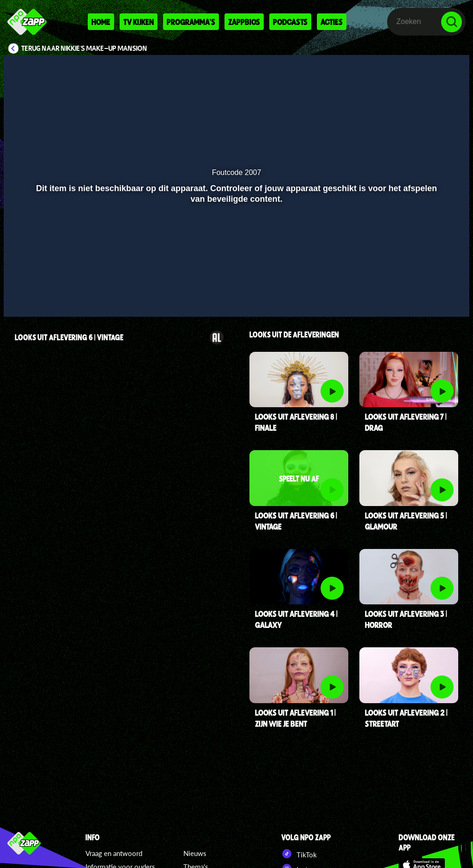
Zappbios (244, 22)
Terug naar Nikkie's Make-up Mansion (84, 48)
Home (101, 22)
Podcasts (290, 22)
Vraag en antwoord (114, 853)
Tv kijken (139, 22)
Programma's (191, 22)
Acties (332, 22)
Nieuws (195, 853)
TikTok (299, 854)
